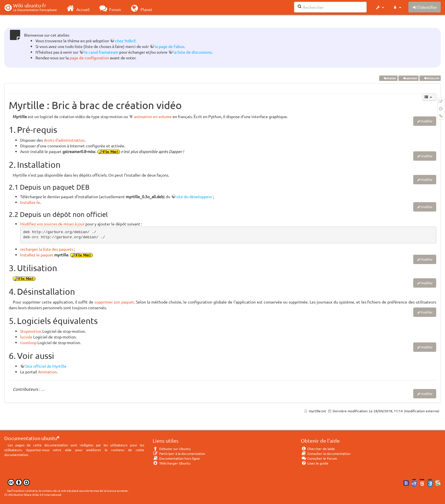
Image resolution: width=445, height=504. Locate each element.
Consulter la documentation (326, 453)
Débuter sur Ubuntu (172, 449)
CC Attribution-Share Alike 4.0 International (33, 494)
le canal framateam (101, 52)
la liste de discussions (193, 52)
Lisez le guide (315, 463)
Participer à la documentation (179, 453)
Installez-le (30, 202)
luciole (26, 337)
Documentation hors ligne (176, 458)
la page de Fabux (169, 46)
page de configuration (89, 58)
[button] (380, 7)
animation (388, 78)
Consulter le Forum (319, 458)
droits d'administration (64, 140)
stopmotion (408, 78)
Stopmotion (31, 331)
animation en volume (153, 116)
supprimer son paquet (114, 302)
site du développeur (194, 196)
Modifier (427, 121)
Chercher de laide (318, 449)
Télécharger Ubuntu (172, 463)
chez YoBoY (125, 41)
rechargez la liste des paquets (47, 249)
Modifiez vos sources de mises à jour (52, 224)
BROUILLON (430, 78)
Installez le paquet (37, 255)
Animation (47, 372)
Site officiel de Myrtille (46, 366)
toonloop (28, 342)
